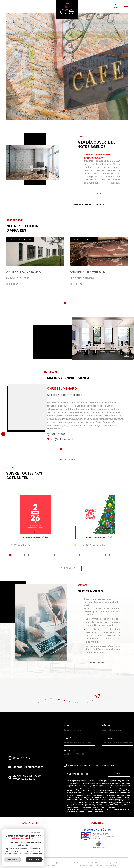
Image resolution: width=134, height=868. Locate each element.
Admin (119, 864)
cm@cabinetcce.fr (62, 446)
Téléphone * (108, 739)
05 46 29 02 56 (22, 759)
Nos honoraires (80, 864)
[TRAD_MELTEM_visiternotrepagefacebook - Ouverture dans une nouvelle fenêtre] (3, 434)
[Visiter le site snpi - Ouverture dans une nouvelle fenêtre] (97, 835)
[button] (61, 111)
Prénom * (106, 726)
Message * (69, 752)
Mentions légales (107, 864)
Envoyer (119, 775)
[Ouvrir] (116, 7)
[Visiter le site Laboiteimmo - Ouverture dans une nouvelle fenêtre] (15, 865)
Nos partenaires (86, 866)
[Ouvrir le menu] (125, 7)
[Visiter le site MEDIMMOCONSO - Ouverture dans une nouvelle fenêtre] (98, 846)
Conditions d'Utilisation (76, 812)
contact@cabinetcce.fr (28, 768)
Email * (68, 739)
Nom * (67, 726)
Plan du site (93, 864)
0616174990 (58, 441)
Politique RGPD (101, 866)
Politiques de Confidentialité (113, 810)
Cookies (112, 866)
